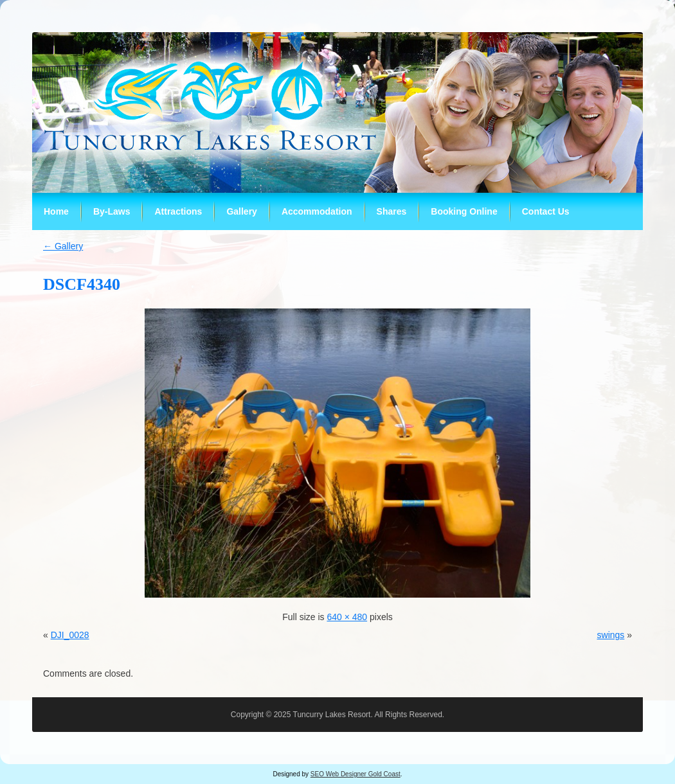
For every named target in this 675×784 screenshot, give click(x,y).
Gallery (63, 246)
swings (611, 635)
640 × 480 (347, 617)
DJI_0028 (70, 635)
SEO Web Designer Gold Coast (355, 774)
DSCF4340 (82, 284)
